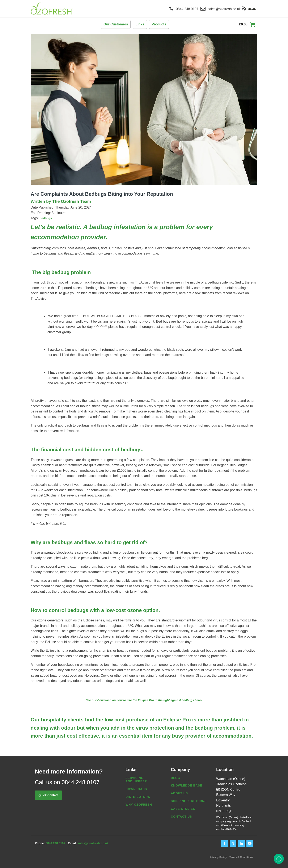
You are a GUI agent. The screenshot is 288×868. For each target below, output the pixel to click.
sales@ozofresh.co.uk (95, 843)
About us (179, 793)
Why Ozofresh (139, 805)
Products (159, 24)
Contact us (181, 817)
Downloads (136, 789)
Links (140, 24)
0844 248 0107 (55, 843)
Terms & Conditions (241, 857)
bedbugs (46, 218)
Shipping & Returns (189, 801)
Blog (175, 778)
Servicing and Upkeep (136, 780)
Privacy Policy (216, 857)
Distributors (138, 797)
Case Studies (183, 809)
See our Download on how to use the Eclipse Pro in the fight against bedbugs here (143, 700)
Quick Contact (48, 795)
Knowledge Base (187, 785)
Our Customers (116, 24)
